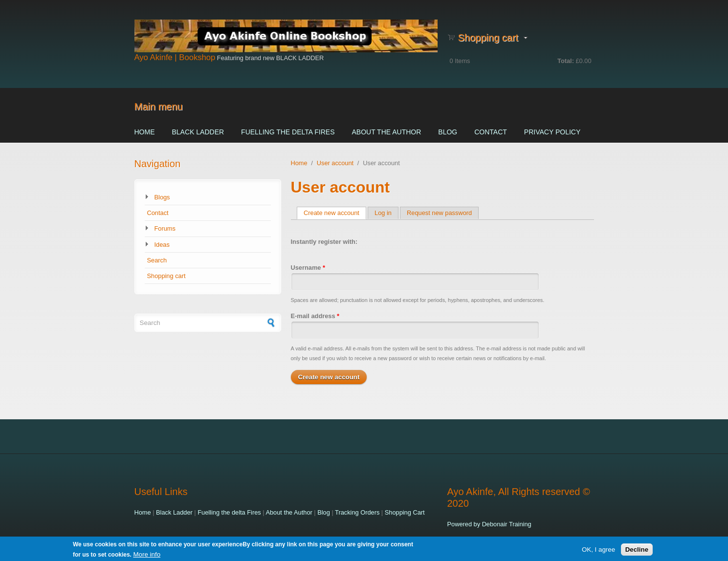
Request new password (439, 213)
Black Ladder (198, 132)
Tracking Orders (357, 512)
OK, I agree (598, 550)
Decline (637, 550)
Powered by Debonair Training (489, 524)
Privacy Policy (552, 132)
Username (308, 268)
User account (335, 163)
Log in (383, 213)
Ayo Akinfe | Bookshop (175, 57)
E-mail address (315, 316)
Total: (566, 61)
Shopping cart (166, 276)
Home (145, 132)
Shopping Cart (405, 512)
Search (157, 260)
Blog (448, 132)
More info (147, 556)
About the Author (386, 132)
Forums (165, 228)
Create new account (335, 213)
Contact (491, 132)
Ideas (162, 245)
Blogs (162, 197)
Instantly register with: (324, 242)
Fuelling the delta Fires (288, 132)
